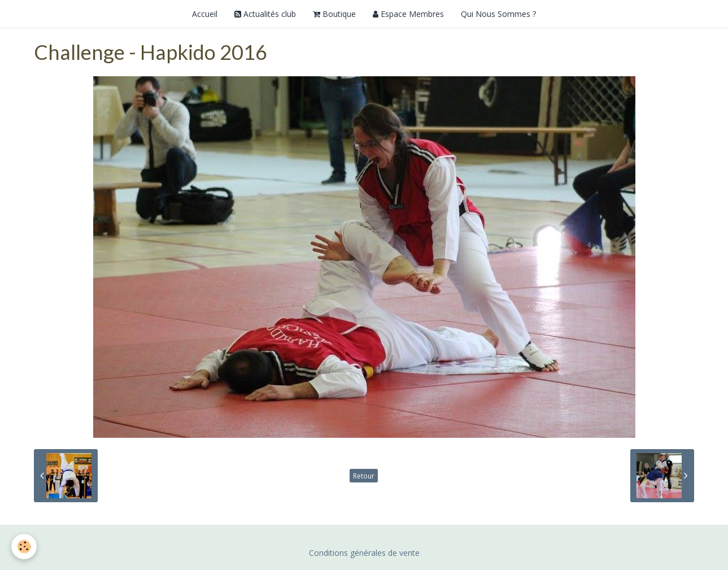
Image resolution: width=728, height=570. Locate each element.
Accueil (205, 14)
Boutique (334, 14)
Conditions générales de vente (364, 553)
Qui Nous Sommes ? (498, 14)
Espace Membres (408, 14)
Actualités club (265, 14)
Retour (364, 476)
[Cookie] (24, 547)
